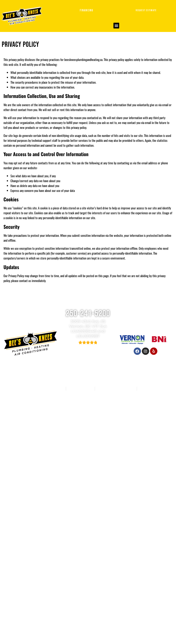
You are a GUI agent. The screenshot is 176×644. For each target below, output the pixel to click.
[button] (116, 26)
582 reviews (92, 347)
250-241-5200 (88, 314)
